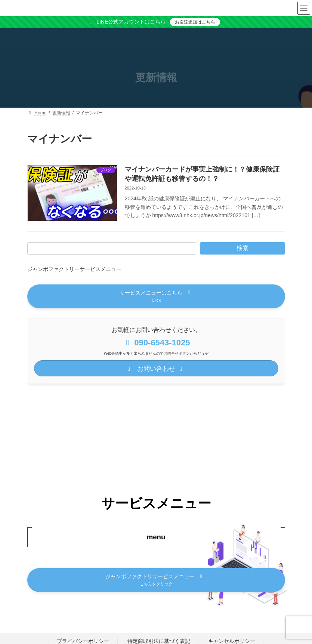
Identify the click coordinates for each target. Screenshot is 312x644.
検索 (243, 248)
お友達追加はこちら (195, 22)
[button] (156, 296)
